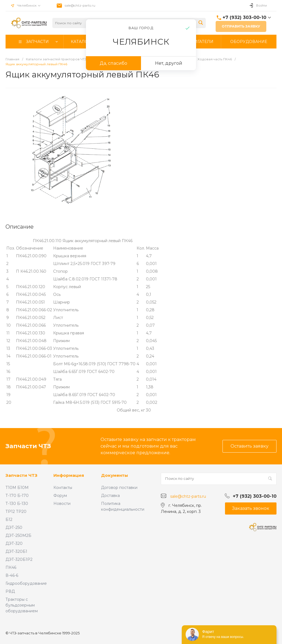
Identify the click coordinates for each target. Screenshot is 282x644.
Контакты (63, 488)
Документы (115, 475)
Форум (60, 496)
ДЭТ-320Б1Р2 (19, 559)
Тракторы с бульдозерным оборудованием (22, 605)
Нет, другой (169, 63)
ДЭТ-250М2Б (18, 535)
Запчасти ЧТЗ (21, 475)
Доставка (110, 496)
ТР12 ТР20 (16, 512)
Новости (62, 504)
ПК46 (11, 567)
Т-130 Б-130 (17, 504)
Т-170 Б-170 (17, 496)
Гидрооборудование (26, 583)
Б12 (9, 519)
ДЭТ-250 (14, 527)
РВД (10, 591)
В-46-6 (12, 575)
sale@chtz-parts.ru (80, 5)
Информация (69, 475)
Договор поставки (119, 488)
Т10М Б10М (17, 488)
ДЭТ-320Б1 (16, 551)
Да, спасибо (113, 63)
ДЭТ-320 (14, 543)
